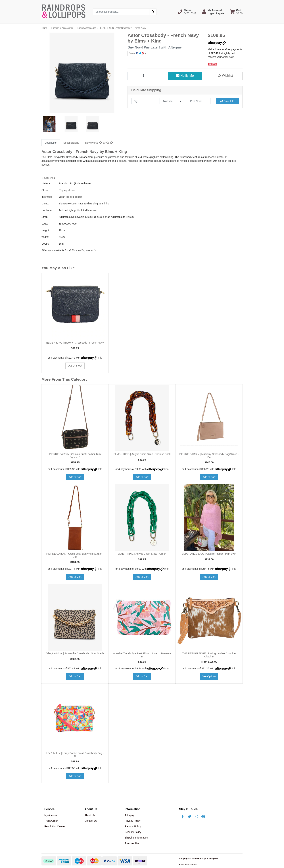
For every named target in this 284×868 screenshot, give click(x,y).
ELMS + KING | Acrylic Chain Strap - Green (142, 554)
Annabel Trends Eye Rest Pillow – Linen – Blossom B (142, 655)
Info (100, 358)
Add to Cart (75, 477)
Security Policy (133, 832)
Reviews (99, 143)
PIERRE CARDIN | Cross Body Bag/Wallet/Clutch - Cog (75, 555)
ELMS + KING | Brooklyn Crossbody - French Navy (75, 343)
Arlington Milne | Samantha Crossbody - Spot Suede (75, 653)
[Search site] (153, 12)
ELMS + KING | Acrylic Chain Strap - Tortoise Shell (142, 454)
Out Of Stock (75, 366)
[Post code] (199, 101)
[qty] (143, 101)
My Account (51, 815)
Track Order (51, 821)
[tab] (51, 143)
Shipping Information (136, 838)
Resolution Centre (55, 826)
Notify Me (185, 76)
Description (51, 143)
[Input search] (121, 12)
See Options (209, 676)
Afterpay (129, 815)
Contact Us (91, 821)
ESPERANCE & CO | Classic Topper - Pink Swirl (209, 554)
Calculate (227, 101)
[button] (188, 12)
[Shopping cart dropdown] (236, 12)
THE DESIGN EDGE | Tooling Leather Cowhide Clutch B (209, 655)
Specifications (71, 143)
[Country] (171, 101)
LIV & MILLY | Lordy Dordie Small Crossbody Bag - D (75, 755)
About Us (90, 815)
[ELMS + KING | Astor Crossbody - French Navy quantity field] (145, 76)
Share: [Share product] (137, 53)
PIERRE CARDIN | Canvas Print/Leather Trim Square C (75, 456)
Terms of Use (132, 843)
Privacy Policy (132, 821)
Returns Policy (133, 826)
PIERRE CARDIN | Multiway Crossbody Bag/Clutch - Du (209, 456)
